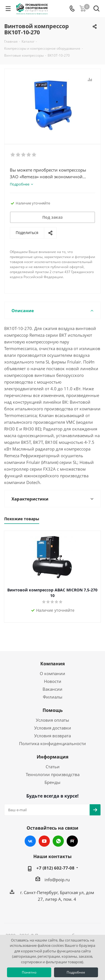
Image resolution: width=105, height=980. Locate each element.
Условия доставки (53, 728)
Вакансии (53, 689)
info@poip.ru (57, 880)
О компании (53, 673)
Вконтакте (30, 841)
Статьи (53, 767)
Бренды (53, 782)
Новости (53, 681)
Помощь (53, 710)
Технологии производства (53, 774)
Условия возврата (53, 736)
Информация (53, 757)
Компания (53, 664)
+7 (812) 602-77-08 (55, 868)
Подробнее (76, 972)
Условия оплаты (53, 720)
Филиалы (53, 697)
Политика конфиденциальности (53, 743)
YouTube (44, 841)
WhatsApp (58, 841)
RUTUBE (72, 841)
